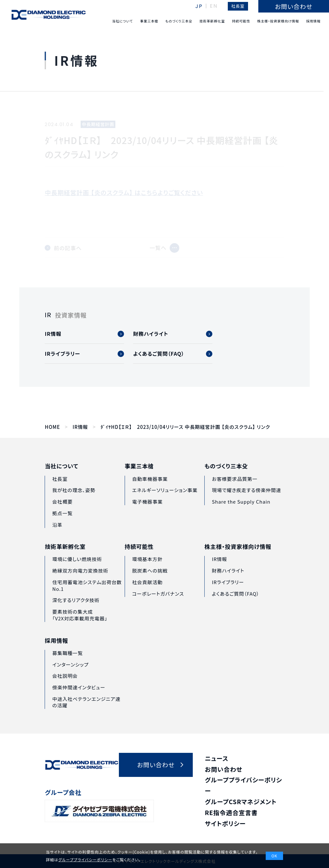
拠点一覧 (62, 520)
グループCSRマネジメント (241, 801)
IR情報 (80, 427)
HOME (52, 427)
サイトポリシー (226, 823)
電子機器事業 (147, 513)
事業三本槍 (139, 477)
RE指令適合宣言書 (231, 812)
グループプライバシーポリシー (85, 859)
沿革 (58, 532)
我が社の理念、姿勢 (74, 498)
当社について (61, 474)
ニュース (217, 758)
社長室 (238, 6)
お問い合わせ (224, 769)
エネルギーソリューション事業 (165, 501)
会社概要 (62, 509)
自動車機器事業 (150, 490)
